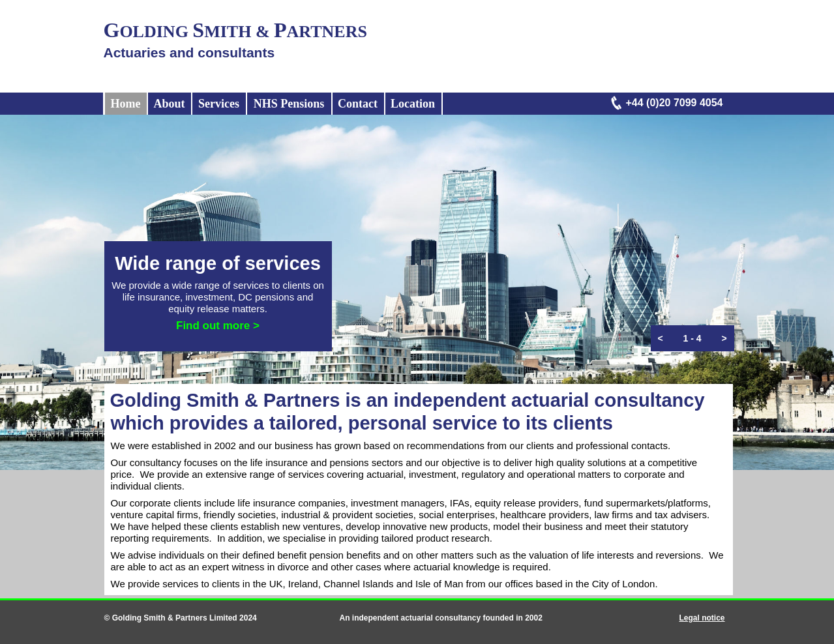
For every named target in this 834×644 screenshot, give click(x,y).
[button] (661, 338)
